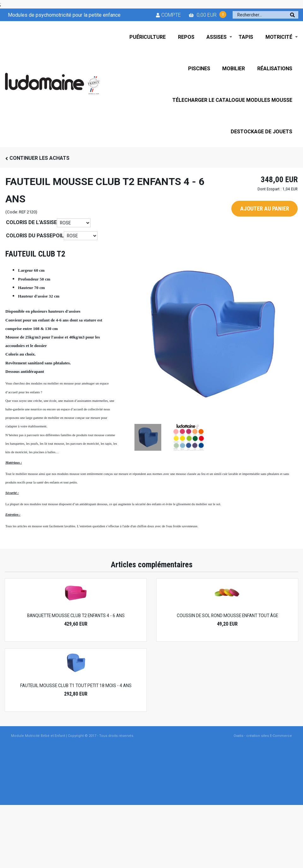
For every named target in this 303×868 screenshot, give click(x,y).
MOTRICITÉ (279, 37)
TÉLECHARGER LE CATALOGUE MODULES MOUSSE (232, 100)
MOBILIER (234, 69)
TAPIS (246, 37)
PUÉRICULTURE (148, 37)
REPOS (186, 37)
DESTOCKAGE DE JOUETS (261, 132)
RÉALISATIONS (275, 69)
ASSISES (217, 37)
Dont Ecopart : (270, 189)
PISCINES (199, 69)
